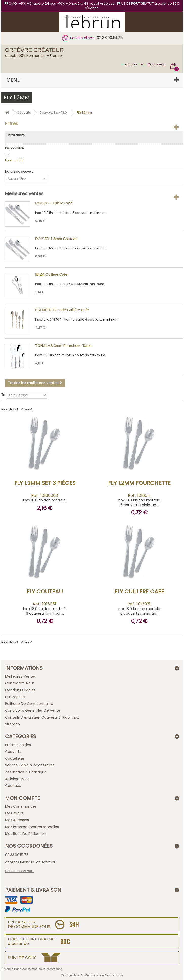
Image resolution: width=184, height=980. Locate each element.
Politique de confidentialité (29, 704)
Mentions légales (20, 690)
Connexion (156, 64)
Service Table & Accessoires (30, 765)
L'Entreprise (15, 697)
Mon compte (22, 798)
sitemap (13, 724)
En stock (15, 160)
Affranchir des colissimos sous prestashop (32, 969)
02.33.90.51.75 (110, 38)
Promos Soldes (18, 745)
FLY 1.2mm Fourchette (139, 483)
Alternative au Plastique (26, 772)
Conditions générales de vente (33, 710)
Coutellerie (15, 758)
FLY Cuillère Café (139, 591)
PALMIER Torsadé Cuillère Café (62, 310)
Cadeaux (13, 786)
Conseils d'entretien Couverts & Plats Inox (42, 717)
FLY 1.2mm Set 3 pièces (45, 483)
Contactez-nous (20, 683)
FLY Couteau (45, 591)
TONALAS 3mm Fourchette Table (63, 345)
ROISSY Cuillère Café (54, 203)
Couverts (13, 752)
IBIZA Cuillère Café (51, 274)
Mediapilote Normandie (104, 975)
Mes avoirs (14, 813)
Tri (3, 395)
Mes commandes (21, 806)
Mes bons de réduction (26, 834)
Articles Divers (17, 779)
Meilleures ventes (24, 193)
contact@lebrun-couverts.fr (30, 862)
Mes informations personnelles (32, 827)
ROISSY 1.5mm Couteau (56, 239)
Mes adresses (17, 820)
